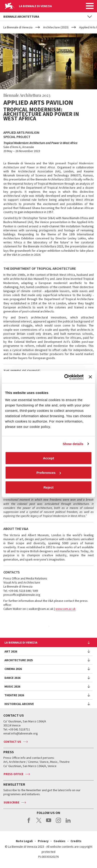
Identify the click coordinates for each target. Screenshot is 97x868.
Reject (48, 487)
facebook (29, 823)
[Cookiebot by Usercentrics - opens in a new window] (64, 377)
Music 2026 (12, 686)
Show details (73, 444)
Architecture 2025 (19, 660)
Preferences (49, 473)
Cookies (60, 841)
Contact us (12, 742)
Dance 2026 (12, 678)
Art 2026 (11, 651)
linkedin (68, 823)
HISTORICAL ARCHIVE (19, 704)
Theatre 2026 (14, 695)
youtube (49, 823)
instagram (58, 823)
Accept (48, 458)
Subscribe (11, 802)
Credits (76, 841)
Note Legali (24, 841)
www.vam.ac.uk (66, 609)
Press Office (13, 774)
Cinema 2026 (13, 669)
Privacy (43, 841)
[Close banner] (90, 377)
